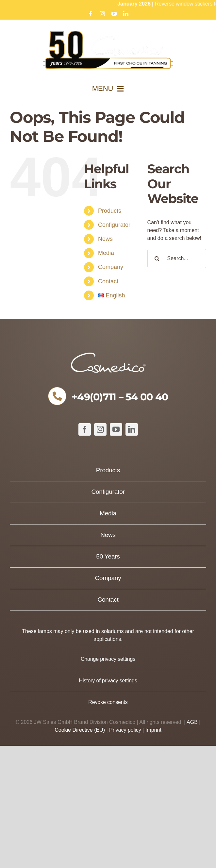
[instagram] (100, 429)
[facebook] (85, 429)
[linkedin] (132, 429)
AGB (192, 722)
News (105, 239)
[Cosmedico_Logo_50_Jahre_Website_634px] (108, 33)
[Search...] (177, 259)
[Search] (157, 259)
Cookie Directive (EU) (80, 730)
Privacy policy (125, 730)
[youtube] (116, 429)
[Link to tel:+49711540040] (57, 396)
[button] (108, 659)
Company (111, 267)
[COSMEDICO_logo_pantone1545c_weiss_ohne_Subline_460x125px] (108, 355)
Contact (108, 281)
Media (106, 253)
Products (110, 211)
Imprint (153, 730)
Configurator (114, 225)
